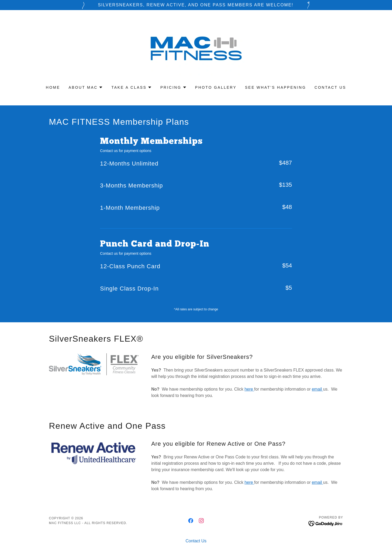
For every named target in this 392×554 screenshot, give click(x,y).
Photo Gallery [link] (216, 87)
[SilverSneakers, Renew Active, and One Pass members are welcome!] (196, 5)
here (249, 389)
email (318, 389)
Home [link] (53, 87)
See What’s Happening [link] (275, 87)
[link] (196, 51)
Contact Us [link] (330, 87)
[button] (86, 87)
